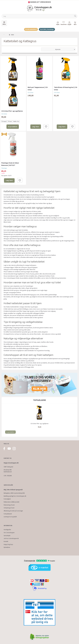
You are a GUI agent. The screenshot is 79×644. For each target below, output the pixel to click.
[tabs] (75, 24)
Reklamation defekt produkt (11, 502)
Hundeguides (7, 530)
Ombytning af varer (9, 508)
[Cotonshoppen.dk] (39, 8)
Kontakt (6, 541)
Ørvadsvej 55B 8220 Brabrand (8, 471)
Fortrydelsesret (8, 514)
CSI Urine (4, 114)
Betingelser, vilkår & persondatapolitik (14, 493)
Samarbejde (7, 536)
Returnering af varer (9, 505)
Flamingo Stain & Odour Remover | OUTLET (10, 164)
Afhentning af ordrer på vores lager (13, 511)
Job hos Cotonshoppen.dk (11, 538)
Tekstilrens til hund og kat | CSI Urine (66, 89)
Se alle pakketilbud (30, 30)
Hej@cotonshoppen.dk (11, 463)
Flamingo (4, 168)
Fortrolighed (7, 499)
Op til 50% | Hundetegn (48, 30)
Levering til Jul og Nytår (10, 517)
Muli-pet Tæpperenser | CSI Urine (38, 89)
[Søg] (75, 16)
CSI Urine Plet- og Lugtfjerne (12, 111)
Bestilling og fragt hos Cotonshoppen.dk (15, 496)
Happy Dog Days (8, 544)
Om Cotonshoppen (9, 533)
